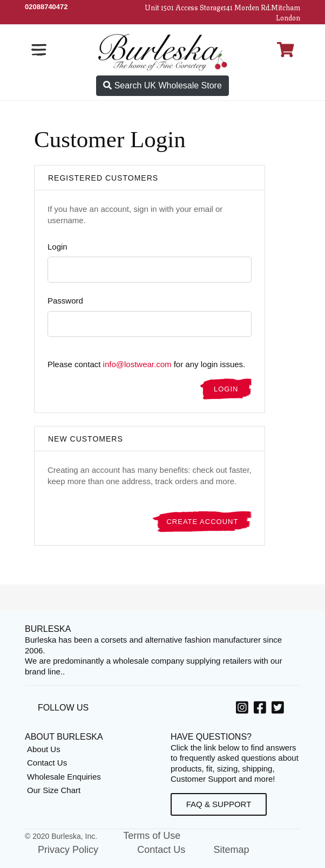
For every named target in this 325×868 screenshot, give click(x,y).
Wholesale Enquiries (64, 777)
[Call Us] (46, 7)
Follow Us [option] (63, 708)
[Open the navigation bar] (39, 50)
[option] (244, 709)
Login (57, 247)
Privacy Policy (68, 850)
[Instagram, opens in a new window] (244, 709)
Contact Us (47, 763)
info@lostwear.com (137, 364)
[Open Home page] (162, 51)
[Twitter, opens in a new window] (279, 709)
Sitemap (231, 850)
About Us (44, 749)
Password (65, 301)
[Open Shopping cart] (286, 50)
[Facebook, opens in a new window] (262, 709)
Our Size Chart (54, 790)
